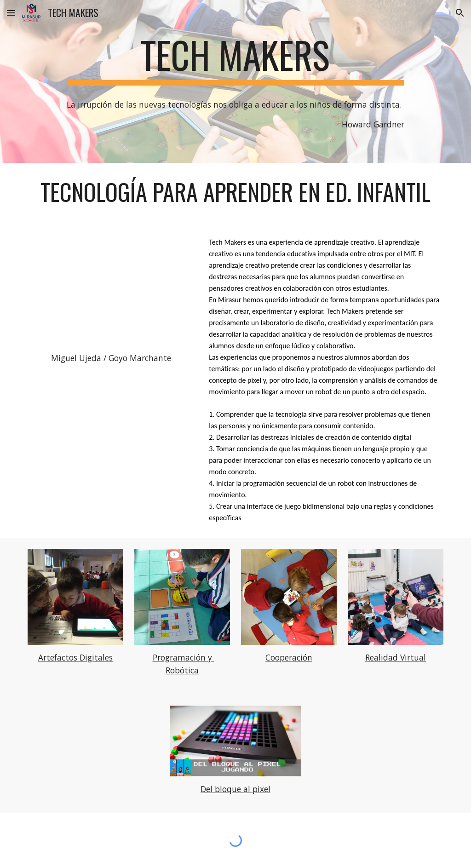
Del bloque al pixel (235, 789)
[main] (235, 59)
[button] (11, 13)
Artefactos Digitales (75, 657)
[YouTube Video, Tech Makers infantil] (111, 289)
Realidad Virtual (396, 657)
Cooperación (289, 657)
